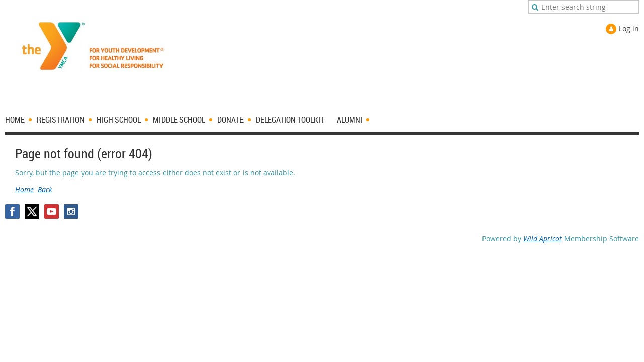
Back (45, 189)
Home (24, 189)
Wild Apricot (543, 239)
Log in (629, 28)
